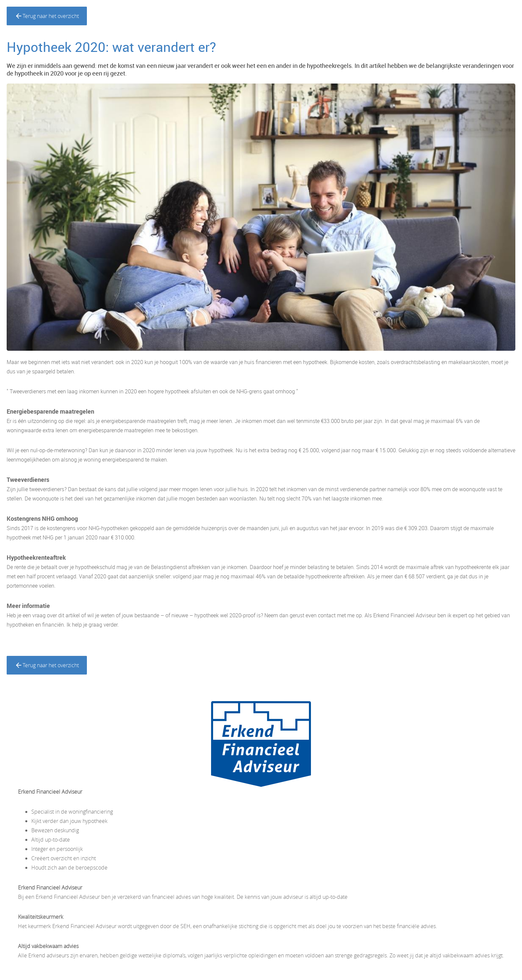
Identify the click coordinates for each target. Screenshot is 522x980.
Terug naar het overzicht (47, 16)
